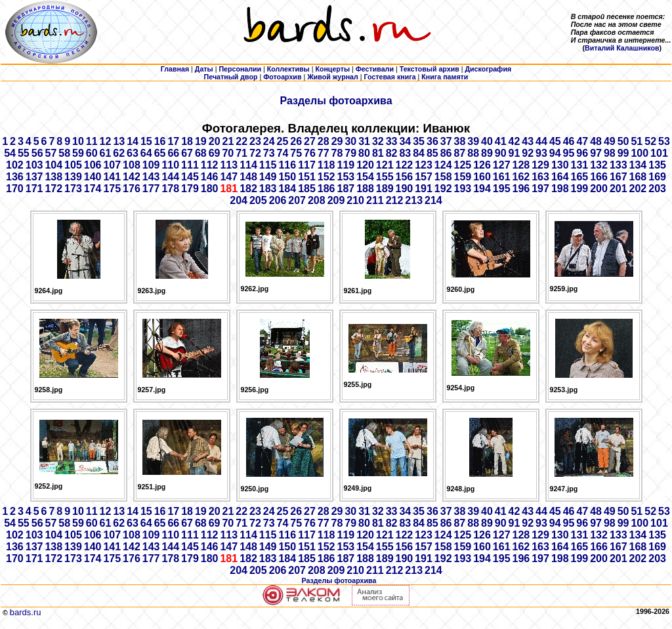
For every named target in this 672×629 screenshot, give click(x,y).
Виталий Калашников (622, 48)
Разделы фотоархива (336, 101)
